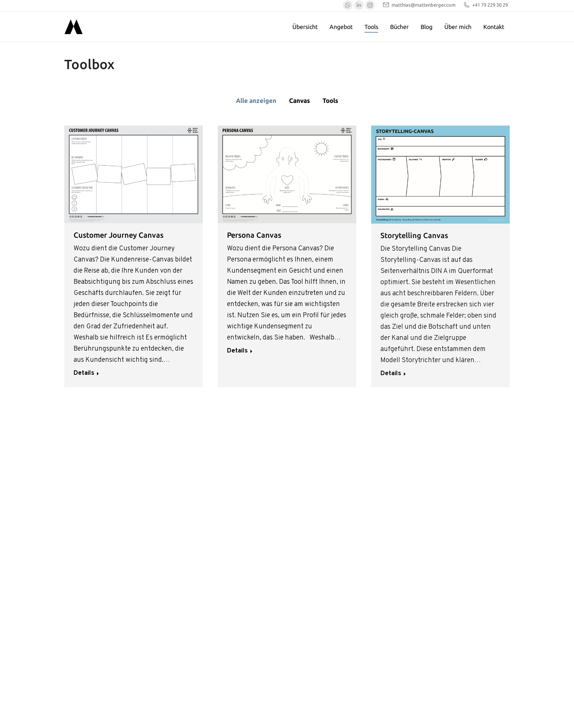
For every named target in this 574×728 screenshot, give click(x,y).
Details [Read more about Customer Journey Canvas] (84, 373)
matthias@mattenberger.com (419, 5)
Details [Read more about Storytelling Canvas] (391, 374)
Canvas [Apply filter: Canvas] (299, 100)
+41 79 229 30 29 (485, 5)
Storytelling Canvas (414, 235)
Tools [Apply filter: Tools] (330, 100)
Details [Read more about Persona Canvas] (237, 351)
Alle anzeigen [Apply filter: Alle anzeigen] (256, 100)
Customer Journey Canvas (119, 235)
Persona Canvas (254, 235)
